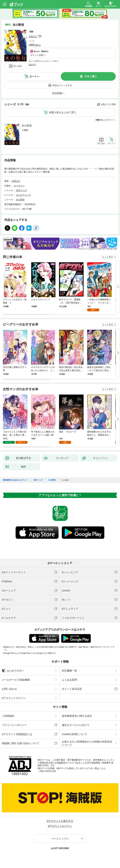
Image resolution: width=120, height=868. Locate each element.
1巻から (99, 120)
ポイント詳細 (37, 55)
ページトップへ (60, 839)
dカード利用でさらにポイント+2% (43, 61)
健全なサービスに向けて (76, 725)
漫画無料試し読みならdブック (15, 480)
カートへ (34, 76)
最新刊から (110, 120)
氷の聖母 (27, 126)
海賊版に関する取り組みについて (21, 743)
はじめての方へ (13, 671)
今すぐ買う (91, 76)
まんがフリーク (23, 195)
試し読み (18, 66)
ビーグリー (19, 186)
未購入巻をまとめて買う (63, 112)
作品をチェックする (62, 85)
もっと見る (108, 257)
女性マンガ (21, 190)
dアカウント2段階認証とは (17, 734)
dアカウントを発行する (60, 821)
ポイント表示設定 (72, 689)
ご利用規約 (8, 716)
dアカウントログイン (14, 698)
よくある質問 (69, 680)
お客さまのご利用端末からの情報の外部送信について (87, 743)
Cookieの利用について (75, 734)
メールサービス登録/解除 (16, 680)
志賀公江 (33, 37)
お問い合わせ (9, 689)
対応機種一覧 (69, 671)
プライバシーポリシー (14, 725)
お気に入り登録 (108, 104)
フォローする (40, 36)
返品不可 (32, 65)
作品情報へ (58, 93)
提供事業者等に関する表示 (77, 716)
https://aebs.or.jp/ (48, 771)
